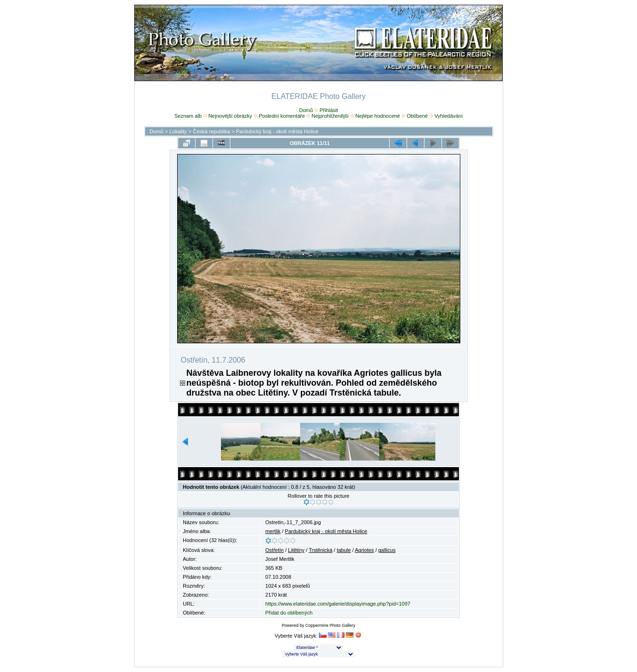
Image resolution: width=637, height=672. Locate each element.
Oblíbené (417, 116)
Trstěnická (320, 550)
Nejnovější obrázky (230, 116)
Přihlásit (329, 110)
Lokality (178, 131)
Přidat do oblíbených (289, 613)
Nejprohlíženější (330, 116)
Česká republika (211, 131)
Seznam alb (188, 116)
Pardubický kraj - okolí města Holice (277, 131)
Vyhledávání (449, 116)
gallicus (387, 550)
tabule (344, 550)
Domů (306, 110)
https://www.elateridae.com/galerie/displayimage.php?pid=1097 (338, 604)
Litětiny (296, 550)
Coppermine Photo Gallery (330, 625)
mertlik (273, 531)
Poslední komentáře (282, 116)
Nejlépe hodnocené (378, 116)
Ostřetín (274, 550)
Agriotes (364, 550)
